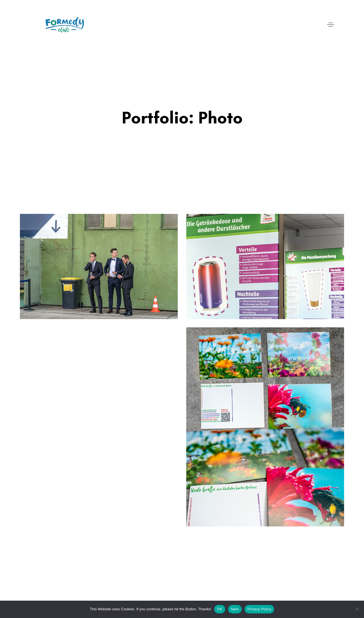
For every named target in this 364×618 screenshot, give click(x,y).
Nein (235, 609)
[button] (331, 25)
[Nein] (357, 609)
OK (220, 609)
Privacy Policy (259, 609)
